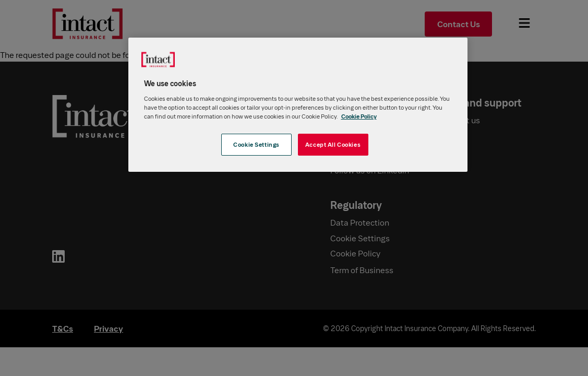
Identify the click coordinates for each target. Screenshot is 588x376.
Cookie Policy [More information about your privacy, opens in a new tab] (359, 116)
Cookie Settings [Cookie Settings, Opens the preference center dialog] (256, 144)
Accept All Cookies (333, 144)
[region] (298, 105)
